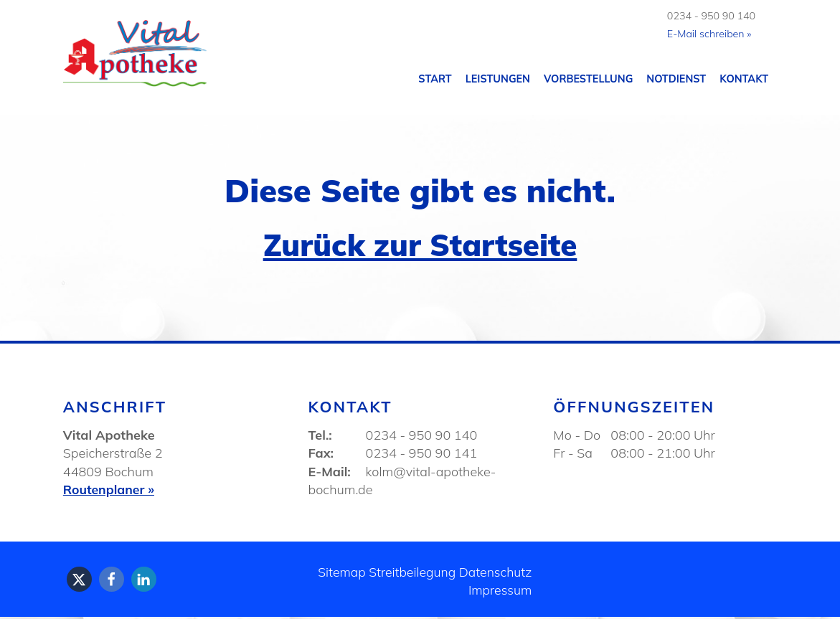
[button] (79, 581)
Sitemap (338, 574)
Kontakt (744, 80)
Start (435, 80)
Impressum (499, 593)
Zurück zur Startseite (420, 245)
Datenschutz (495, 574)
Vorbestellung (588, 80)
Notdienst (676, 80)
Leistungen (498, 80)
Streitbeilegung (410, 574)
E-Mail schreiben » (708, 34)
